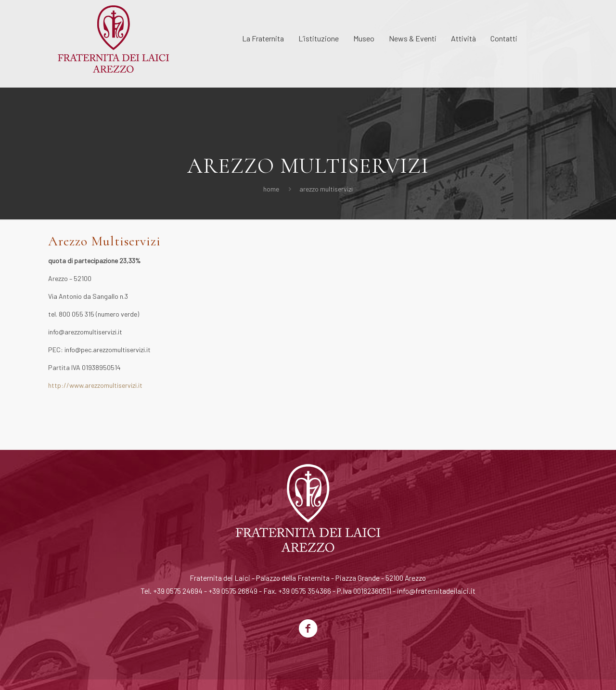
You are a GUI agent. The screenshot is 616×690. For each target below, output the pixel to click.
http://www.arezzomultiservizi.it (95, 385)
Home (271, 189)
